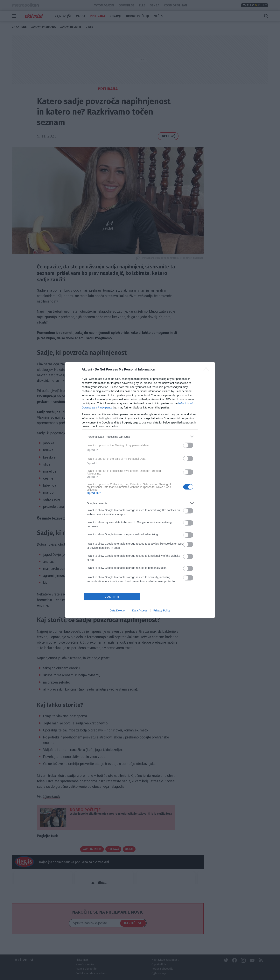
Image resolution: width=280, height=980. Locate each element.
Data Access (140, 610)
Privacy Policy (162, 610)
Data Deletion (118, 610)
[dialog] (140, 490)
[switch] (188, 445)
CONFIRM (112, 597)
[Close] (207, 370)
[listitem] (140, 437)
